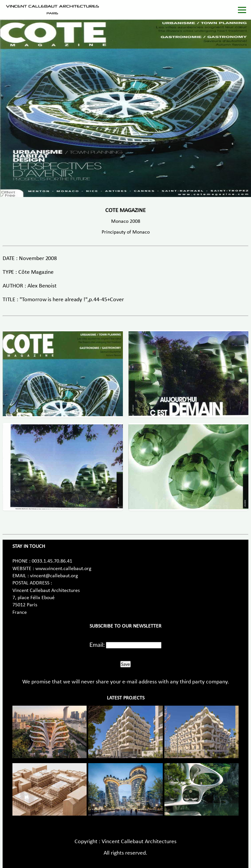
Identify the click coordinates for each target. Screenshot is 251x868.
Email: (97, 645)
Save (125, 664)
